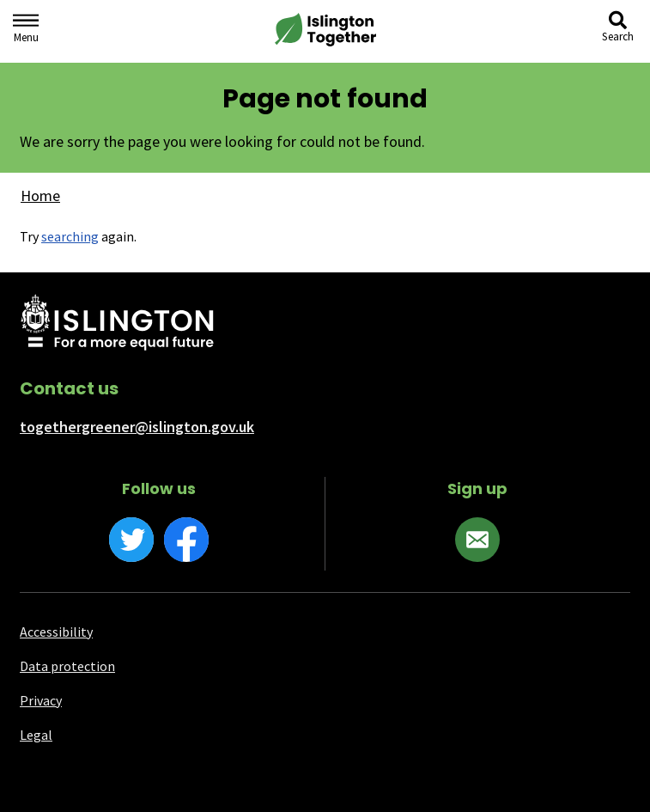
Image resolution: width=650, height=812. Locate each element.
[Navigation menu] (26, 31)
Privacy (41, 700)
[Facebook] (186, 540)
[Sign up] (477, 540)
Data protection (67, 666)
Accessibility (56, 632)
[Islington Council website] (117, 324)
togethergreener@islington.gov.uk (137, 427)
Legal (36, 735)
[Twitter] (131, 540)
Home (40, 195)
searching (70, 236)
